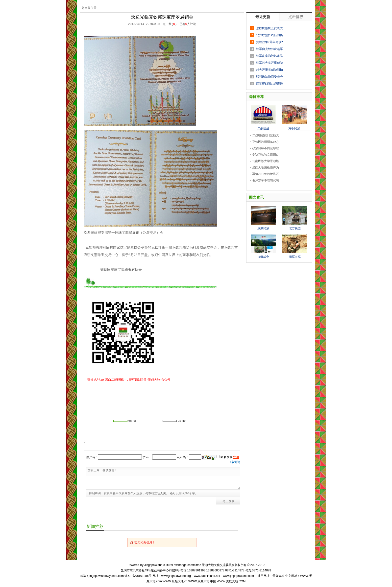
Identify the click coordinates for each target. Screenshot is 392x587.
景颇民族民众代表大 (269, 28)
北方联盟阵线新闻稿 (269, 35)
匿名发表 (224, 457)
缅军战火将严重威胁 (269, 63)
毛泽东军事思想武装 (266, 180)
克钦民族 (294, 127)
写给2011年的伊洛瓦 (266, 174)
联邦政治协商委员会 (269, 77)
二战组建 (263, 127)
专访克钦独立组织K (265, 155)
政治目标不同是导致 (266, 148)
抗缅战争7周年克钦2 (269, 42)
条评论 (235, 462)
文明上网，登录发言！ (163, 478)
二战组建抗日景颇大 (266, 135)
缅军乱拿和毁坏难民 (269, 56)
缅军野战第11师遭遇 (269, 84)
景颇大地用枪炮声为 (266, 167)
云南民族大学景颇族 (266, 161)
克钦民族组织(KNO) (265, 142)
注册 (236, 457)
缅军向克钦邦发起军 (269, 49)
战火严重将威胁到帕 (269, 70)
